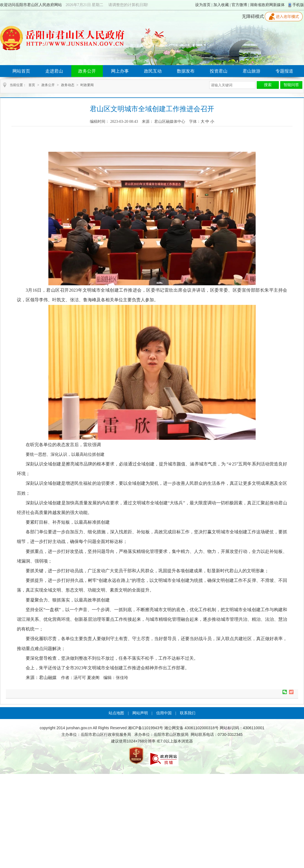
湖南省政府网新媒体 (267, 5)
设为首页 (203, 5)
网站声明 (140, 713)
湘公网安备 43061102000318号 (191, 728)
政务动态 (68, 85)
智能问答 (291, 85)
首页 (32, 85)
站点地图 (116, 713)
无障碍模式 (253, 16)
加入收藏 (221, 5)
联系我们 (188, 713)
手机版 (298, 5)
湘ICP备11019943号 (145, 728)
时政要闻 (87, 85)
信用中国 (164, 713)
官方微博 (239, 5)
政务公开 (48, 85)
